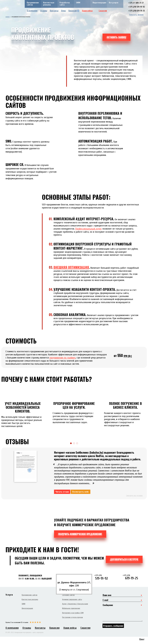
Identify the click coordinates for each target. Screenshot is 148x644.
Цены (63, 11)
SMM (78, 3)
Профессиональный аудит (88, 229)
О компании (32, 11)
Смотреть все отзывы (134, 496)
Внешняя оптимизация (71, 267)
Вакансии (74, 11)
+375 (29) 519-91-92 (137, 7)
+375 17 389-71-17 (136, 3)
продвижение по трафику (62, 358)
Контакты (54, 11)
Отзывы (44, 11)
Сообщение (122, 612)
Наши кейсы (89, 11)
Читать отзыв (62, 492)
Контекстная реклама (49, 4)
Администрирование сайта (72, 599)
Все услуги (114, 3)
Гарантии (104, 11)
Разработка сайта (65, 4)
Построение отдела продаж (73, 617)
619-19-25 (133, 577)
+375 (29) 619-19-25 (137, 11)
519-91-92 (104, 577)
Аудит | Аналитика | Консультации (75, 604)
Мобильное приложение (71, 608)
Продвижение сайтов (33, 4)
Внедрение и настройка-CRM (73, 613)
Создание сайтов (68, 595)
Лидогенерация (99, 3)
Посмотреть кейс (80, 492)
